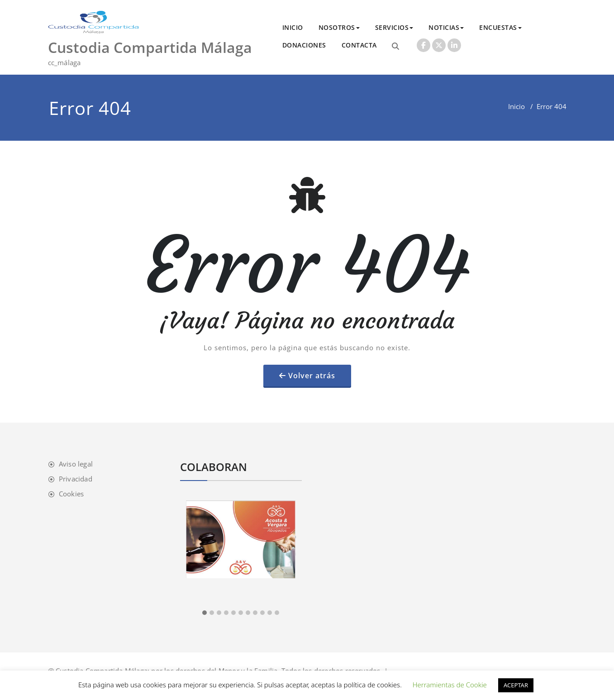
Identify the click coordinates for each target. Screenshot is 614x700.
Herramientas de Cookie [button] (450, 685)
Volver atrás (312, 376)
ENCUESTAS (500, 27)
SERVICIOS (394, 27)
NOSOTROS (339, 27)
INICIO (293, 27)
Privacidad (76, 479)
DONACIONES (304, 45)
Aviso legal (76, 464)
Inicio (516, 106)
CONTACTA (359, 45)
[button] (205, 613)
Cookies (71, 494)
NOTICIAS (446, 27)
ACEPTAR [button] (516, 685)
